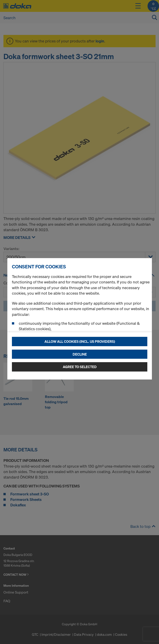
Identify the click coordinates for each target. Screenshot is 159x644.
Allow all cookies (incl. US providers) (80, 341)
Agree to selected (80, 367)
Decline (80, 354)
